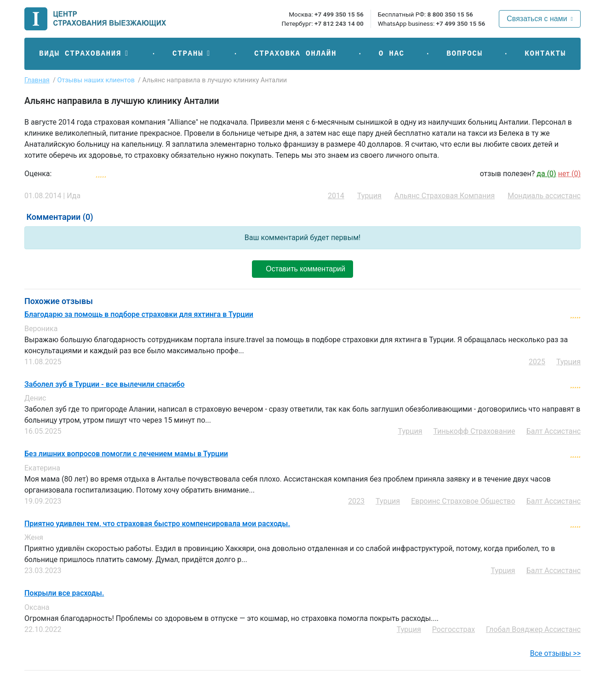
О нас (392, 54)
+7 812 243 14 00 (339, 23)
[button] (85, 54)
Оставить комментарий (302, 269)
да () (546, 174)
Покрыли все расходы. (64, 593)
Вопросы (464, 54)
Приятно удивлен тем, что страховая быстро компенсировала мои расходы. (157, 524)
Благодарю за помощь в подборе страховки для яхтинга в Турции (139, 315)
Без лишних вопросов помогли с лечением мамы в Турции (126, 454)
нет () (569, 174)
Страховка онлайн (295, 54)
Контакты (545, 54)
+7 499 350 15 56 (339, 14)
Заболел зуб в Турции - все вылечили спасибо (104, 384)
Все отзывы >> (555, 653)
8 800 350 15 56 (450, 14)
